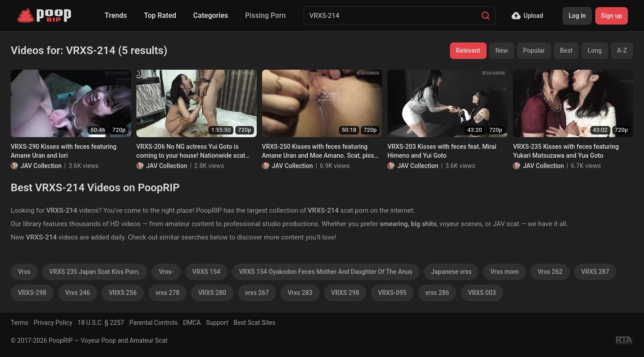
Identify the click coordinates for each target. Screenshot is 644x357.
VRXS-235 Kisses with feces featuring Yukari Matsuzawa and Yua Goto (566, 151)
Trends (116, 15)
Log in (577, 16)
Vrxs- (166, 272)
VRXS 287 (595, 272)
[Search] (486, 16)
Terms (19, 323)
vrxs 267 (257, 293)
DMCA (192, 323)
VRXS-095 (392, 293)
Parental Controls (153, 323)
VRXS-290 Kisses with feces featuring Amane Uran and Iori (64, 151)
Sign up (612, 16)
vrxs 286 (437, 293)
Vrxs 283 (300, 293)
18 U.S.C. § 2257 (101, 323)
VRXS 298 (345, 293)
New (502, 50)
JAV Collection (41, 166)
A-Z (622, 50)
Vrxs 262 (550, 272)
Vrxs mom (504, 272)
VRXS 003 (482, 293)
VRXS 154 (206, 272)
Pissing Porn (265, 15)
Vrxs (24, 272)
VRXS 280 (212, 293)
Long (595, 50)
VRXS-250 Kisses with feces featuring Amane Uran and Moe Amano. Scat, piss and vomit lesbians (318, 151)
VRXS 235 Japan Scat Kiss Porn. (95, 272)
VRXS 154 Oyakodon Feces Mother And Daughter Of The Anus (326, 272)
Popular (534, 50)
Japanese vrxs (451, 272)
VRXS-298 (32, 293)
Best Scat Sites (254, 323)
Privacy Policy (53, 323)
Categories (211, 15)
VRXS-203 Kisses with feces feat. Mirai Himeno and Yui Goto (442, 151)
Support (217, 323)
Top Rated (160, 15)
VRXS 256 (123, 293)
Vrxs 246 (78, 293)
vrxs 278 (168, 293)
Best (566, 50)
